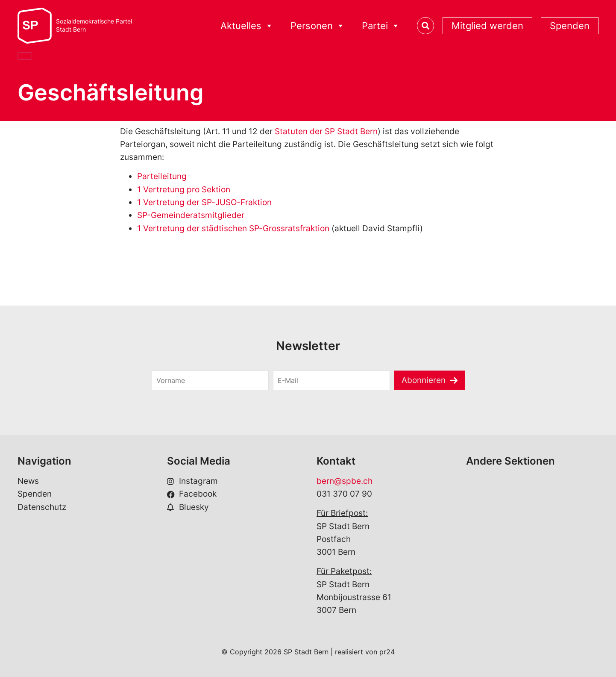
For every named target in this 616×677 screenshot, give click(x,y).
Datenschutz (42, 507)
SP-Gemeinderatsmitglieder (191, 215)
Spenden (570, 26)
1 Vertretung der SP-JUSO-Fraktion (204, 202)
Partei (381, 26)
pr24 (387, 652)
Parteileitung (162, 176)
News (28, 481)
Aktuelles (247, 26)
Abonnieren (424, 380)
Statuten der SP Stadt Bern (326, 131)
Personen (318, 26)
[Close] (25, 56)
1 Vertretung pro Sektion (184, 190)
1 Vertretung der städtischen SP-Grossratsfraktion (233, 228)
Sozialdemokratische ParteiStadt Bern (94, 25)
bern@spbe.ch (345, 481)
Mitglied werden (487, 26)
